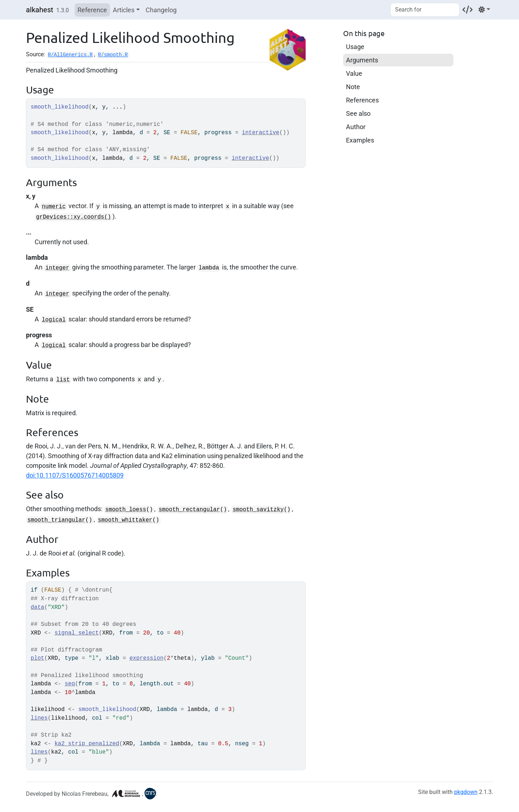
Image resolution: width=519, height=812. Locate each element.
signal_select (77, 633)
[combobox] (425, 10)
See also (358, 113)
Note (353, 87)
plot (37, 658)
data (37, 607)
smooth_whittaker (125, 520)
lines (39, 718)
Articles (124, 10)
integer (57, 268)
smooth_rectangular (189, 510)
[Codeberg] (467, 10)
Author (356, 127)
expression (147, 658)
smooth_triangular (56, 520)
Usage (355, 47)
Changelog (161, 10)
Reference (92, 10)
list (63, 380)
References (362, 100)
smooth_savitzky (258, 510)
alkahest (40, 10)
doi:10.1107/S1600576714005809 (75, 475)
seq (70, 684)
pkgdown (466, 792)
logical (54, 320)
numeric (54, 207)
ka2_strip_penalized (87, 744)
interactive (261, 133)
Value (354, 73)
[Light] (484, 10)
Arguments (362, 60)
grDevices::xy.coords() (74, 217)
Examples (360, 140)
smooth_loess (126, 510)
